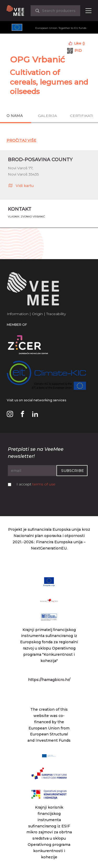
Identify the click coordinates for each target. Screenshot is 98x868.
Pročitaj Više (21, 140)
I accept (36, 484)
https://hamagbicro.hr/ (49, 680)
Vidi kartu (21, 185)
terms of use (44, 484)
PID (78, 51)
